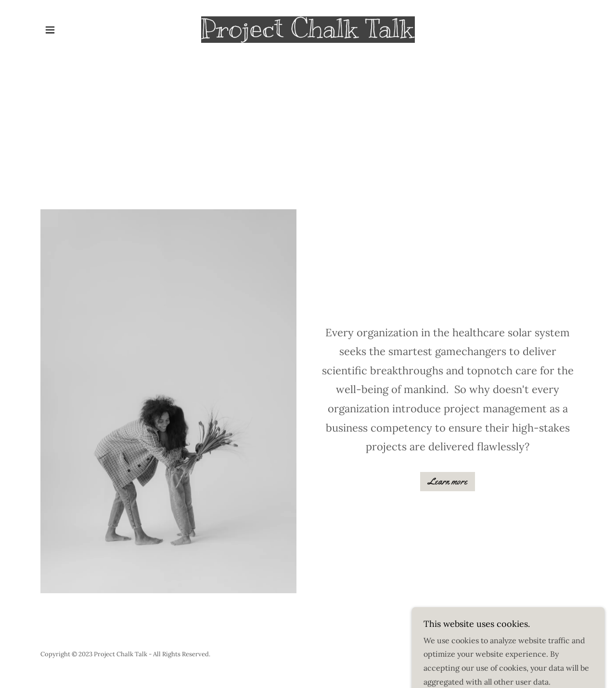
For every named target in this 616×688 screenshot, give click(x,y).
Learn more (448, 482)
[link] (308, 29)
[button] (50, 30)
